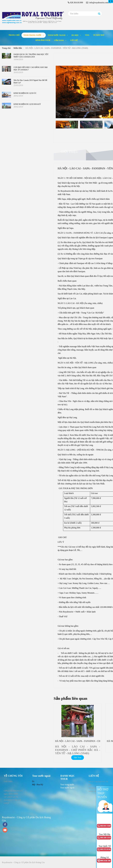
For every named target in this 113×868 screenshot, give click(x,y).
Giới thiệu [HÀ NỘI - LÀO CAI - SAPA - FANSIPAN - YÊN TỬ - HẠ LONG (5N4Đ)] (69, 152)
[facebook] (5, 825)
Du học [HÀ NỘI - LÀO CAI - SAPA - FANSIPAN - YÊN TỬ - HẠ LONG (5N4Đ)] (75, 35)
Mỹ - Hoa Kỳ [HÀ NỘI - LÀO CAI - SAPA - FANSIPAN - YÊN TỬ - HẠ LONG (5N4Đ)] (38, 785)
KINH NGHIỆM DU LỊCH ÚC (25, 93)
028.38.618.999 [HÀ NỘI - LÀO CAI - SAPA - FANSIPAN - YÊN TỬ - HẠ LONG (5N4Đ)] (77, 3)
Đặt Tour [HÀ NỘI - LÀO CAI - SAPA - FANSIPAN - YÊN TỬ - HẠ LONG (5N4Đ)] (78, 757)
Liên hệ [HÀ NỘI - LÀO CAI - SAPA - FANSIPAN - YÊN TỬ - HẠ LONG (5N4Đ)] (74, 40)
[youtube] (5, 830)
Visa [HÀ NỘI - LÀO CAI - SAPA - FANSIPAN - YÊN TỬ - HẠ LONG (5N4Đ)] (87, 35)
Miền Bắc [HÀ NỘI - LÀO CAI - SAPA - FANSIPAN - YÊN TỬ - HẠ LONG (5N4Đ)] (18, 48)
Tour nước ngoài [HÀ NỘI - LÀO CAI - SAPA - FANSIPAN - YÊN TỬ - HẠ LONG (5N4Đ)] (57, 35)
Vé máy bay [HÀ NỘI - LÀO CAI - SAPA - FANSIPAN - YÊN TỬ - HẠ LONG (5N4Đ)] (99, 35)
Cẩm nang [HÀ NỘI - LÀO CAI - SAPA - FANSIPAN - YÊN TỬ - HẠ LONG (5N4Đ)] (59, 40)
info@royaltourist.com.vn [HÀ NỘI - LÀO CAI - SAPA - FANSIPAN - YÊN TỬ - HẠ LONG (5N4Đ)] (98, 3)
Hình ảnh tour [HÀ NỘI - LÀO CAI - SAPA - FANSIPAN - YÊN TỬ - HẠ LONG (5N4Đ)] (43, 40)
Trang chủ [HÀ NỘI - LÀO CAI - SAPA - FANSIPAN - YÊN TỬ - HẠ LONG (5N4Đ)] (14, 35)
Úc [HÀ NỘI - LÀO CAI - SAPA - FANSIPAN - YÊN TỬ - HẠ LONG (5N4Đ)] (33, 781)
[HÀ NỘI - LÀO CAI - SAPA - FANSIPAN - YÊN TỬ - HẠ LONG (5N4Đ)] (110, 1)
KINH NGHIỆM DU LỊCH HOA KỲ (27, 104)
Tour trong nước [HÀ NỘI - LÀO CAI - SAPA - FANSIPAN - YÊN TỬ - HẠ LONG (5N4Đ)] (33, 35)
